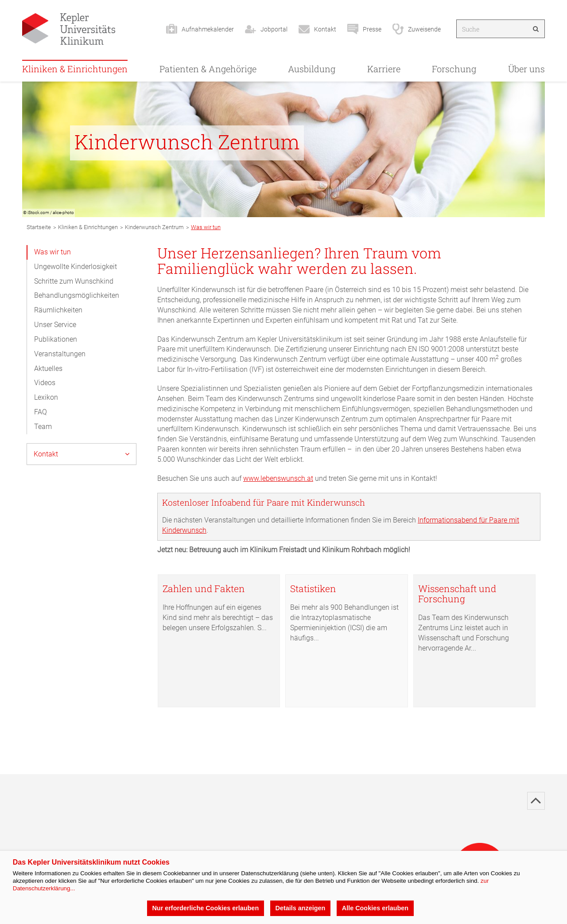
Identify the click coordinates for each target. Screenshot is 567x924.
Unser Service (55, 325)
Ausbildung (312, 69)
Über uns (526, 69)
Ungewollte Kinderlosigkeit (76, 267)
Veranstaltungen (60, 354)
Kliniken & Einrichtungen (75, 69)
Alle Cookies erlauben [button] (375, 908)
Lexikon (46, 397)
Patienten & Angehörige (208, 69)
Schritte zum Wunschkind (74, 281)
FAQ (41, 412)
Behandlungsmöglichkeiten (77, 295)
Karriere (384, 69)
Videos (45, 383)
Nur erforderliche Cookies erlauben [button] (205, 908)
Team (43, 427)
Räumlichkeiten (58, 310)
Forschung (454, 69)
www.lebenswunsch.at (278, 478)
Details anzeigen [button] (301, 908)
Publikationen (56, 339)
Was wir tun (52, 252)
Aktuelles (48, 368)
